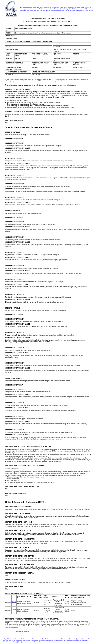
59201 (14, 602)
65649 (14, 609)
